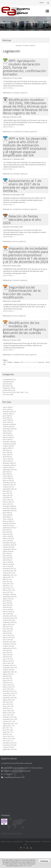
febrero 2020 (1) (8, 521)
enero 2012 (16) (8, 715)
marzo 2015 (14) (8, 635)
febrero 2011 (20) (9, 739)
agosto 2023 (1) (8, 448)
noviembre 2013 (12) (10, 668)
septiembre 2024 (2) (10, 429)
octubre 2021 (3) (8, 487)
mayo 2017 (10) (8, 584)
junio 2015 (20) (8, 629)
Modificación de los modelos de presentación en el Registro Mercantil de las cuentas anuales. (24, 329)
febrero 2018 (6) (8, 564)
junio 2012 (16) (8, 704)
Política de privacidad (32, 842)
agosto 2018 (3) (8, 551)
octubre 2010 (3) (8, 747)
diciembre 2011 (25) (10, 717)
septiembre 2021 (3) (10, 489)
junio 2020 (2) (7, 513)
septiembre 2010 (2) (10, 749)
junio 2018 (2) (7, 556)
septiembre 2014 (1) (10, 648)
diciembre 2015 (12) (10, 616)
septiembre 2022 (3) (10, 470)
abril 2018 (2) (7, 560)
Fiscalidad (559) (8, 382)
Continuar (44, 861)
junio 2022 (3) (7, 474)
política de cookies (25, 866)
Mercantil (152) (8, 386)
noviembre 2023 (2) (9, 444)
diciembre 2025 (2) (9, 412)
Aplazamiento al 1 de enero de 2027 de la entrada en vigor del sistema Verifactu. (25, 186)
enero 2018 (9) (8, 566)
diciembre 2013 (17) (10, 665)
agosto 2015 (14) (8, 625)
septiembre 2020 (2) (10, 511)
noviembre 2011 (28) (10, 719)
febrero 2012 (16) (9, 713)
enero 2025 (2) (8, 422)
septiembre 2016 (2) (10, 597)
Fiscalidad (16, 93)
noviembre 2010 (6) (9, 745)
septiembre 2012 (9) (10, 698)
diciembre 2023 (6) (9, 442)
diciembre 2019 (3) (9, 523)
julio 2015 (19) (8, 627)
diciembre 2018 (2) (9, 543)
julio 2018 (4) (7, 554)
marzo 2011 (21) (8, 736)
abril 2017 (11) (8, 586)
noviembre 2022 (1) (9, 465)
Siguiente (41, 362)
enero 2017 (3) (8, 592)
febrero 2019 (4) (8, 538)
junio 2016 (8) (7, 603)
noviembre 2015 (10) (10, 618)
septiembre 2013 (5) (10, 672)
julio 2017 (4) (7, 579)
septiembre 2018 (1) (10, 549)
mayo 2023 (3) (8, 455)
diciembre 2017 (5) (9, 569)
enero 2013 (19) (8, 689)
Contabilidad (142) (9, 379)
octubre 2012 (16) (9, 696)
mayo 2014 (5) (8, 655)
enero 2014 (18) (8, 663)
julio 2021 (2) (7, 491)
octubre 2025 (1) (8, 414)
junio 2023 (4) (7, 452)
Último (48, 362)
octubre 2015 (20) (9, 620)
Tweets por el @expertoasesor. (12, 834)
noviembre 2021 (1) (9, 485)
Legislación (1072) (9, 388)
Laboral (15, 241)
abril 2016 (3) (7, 607)
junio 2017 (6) (7, 582)
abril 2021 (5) (7, 498)
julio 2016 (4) (7, 601)
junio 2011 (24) (8, 730)
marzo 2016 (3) (8, 609)
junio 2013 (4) (7, 678)
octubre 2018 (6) (8, 547)
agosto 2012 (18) (8, 700)
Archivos (26, 45)
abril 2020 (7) (7, 517)
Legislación (24, 93)
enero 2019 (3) (8, 541)
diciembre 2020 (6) (9, 506)
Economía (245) (8, 395)
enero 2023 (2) (8, 461)
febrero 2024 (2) (8, 437)
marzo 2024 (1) (8, 435)
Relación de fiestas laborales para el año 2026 (22, 219)
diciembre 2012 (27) (10, 691)
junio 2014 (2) (7, 653)
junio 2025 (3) (7, 416)
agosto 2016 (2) (8, 599)
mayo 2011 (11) (8, 732)
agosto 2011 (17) (8, 726)
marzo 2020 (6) (8, 519)
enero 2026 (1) (8, 409)
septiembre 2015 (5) (10, 622)
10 (37, 362)
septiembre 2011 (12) (10, 724)
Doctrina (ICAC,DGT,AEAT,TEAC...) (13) (15, 392)
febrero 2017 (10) (9, 590)
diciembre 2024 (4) (9, 424)
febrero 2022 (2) (8, 480)
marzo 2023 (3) (8, 459)
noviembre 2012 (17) (10, 693)
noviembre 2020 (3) (9, 508)
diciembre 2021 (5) (9, 483)
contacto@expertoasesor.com (14, 777)
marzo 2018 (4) (8, 562)
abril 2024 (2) (7, 433)
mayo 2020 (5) (8, 515)
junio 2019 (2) (7, 532)
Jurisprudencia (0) (9, 390)
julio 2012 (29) (8, 702)
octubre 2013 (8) (8, 670)
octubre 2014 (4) (8, 646)
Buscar (33, 45)
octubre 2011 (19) (9, 721)
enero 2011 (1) (8, 741)
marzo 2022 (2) (8, 478)
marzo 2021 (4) (8, 500)
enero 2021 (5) (8, 504)
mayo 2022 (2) (8, 476)
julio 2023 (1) (7, 450)
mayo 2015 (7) (8, 631)
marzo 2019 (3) (8, 536)
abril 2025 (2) (7, 418)
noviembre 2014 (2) (9, 644)
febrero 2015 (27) (9, 637)
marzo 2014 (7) (8, 659)
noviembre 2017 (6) (9, 571)
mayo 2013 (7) (8, 680)
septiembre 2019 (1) (10, 528)
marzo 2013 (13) (8, 685)
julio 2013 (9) (7, 676)
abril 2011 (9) (7, 734)
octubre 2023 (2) (8, 446)
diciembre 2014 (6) (9, 642)
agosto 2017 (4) (8, 577)
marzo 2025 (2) (8, 420)
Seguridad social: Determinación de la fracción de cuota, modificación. (22, 292)
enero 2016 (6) (8, 614)
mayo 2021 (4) (8, 495)
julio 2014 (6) (7, 650)
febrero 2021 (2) (8, 502)
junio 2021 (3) (7, 493)
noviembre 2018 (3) (9, 545)
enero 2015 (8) (8, 640)
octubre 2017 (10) (9, 573)
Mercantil (25, 355)
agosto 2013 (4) (8, 674)
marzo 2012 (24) (8, 711)
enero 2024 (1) (8, 439)
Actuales (19, 45)
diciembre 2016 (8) (9, 594)
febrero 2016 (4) (8, 612)
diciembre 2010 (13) (10, 743)
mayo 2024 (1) (8, 431)
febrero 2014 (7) (8, 661)
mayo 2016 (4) (8, 605)
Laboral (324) (7, 384)
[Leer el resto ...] (9, 88)
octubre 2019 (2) (8, 526)
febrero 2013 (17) (9, 687)
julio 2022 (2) (7, 472)
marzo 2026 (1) (8, 407)
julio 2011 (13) (8, 728)
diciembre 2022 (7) (9, 463)
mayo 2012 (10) (8, 706)
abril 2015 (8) (7, 633)
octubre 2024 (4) (8, 427)
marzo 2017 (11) (8, 588)
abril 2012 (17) (8, 708)
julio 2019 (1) (7, 530)
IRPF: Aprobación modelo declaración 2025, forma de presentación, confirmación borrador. (24, 67)
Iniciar (42, 3)
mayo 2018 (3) (8, 558)
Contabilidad (17, 132)
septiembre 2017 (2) (10, 575)
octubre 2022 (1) (8, 467)
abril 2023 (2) (7, 457)
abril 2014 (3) (7, 657)
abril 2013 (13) (8, 683)
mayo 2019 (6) (8, 534)
